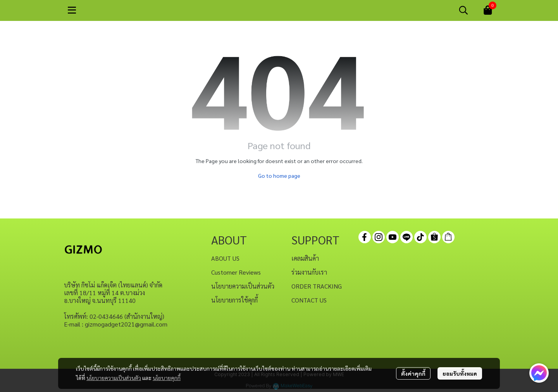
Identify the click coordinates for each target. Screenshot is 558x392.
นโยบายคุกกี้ (167, 378)
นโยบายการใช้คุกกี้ (234, 300)
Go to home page (279, 175)
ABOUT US (225, 258)
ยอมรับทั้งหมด (460, 373)
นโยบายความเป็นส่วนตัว (114, 378)
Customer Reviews (236, 272)
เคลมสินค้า (305, 258)
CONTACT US (309, 300)
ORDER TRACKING (317, 286)
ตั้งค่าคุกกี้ (413, 373)
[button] (463, 10)
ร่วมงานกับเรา (309, 272)
